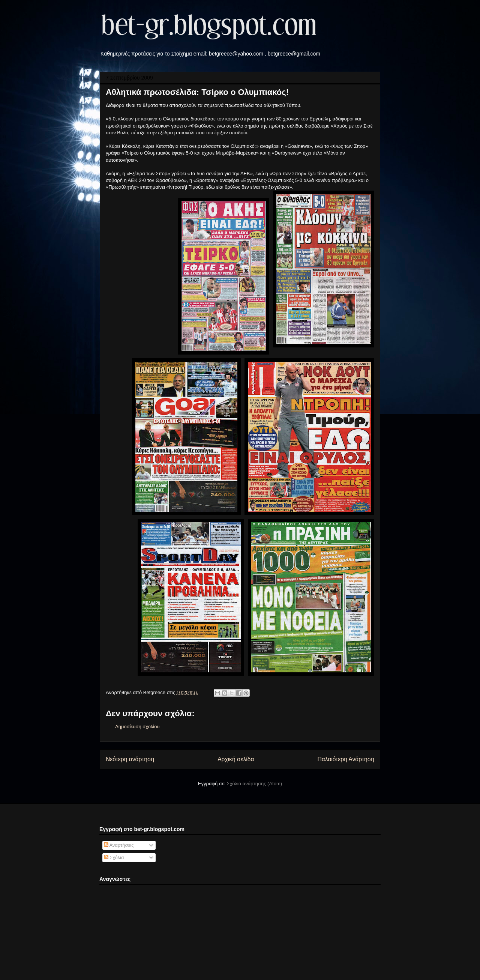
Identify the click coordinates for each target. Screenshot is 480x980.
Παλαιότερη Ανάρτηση (346, 759)
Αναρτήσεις (119, 845)
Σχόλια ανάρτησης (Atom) (254, 784)
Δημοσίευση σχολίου (137, 727)
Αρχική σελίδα (236, 759)
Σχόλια (114, 857)
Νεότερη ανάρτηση (130, 759)
